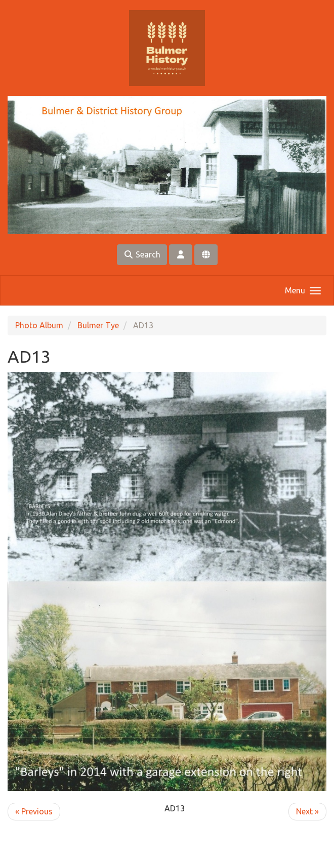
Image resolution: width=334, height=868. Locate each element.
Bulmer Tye (98, 325)
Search (142, 254)
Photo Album (39, 325)
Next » (307, 811)
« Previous (34, 811)
